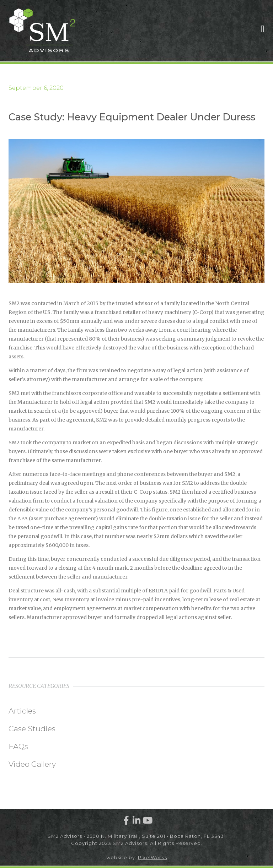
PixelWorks (152, 857)
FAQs (18, 746)
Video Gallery (32, 764)
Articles (22, 711)
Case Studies (32, 729)
